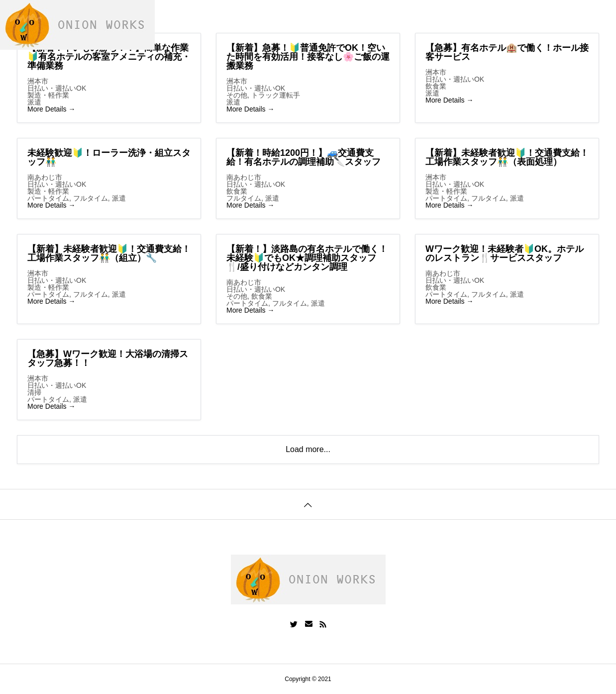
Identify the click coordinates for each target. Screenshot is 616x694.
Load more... (308, 449)
